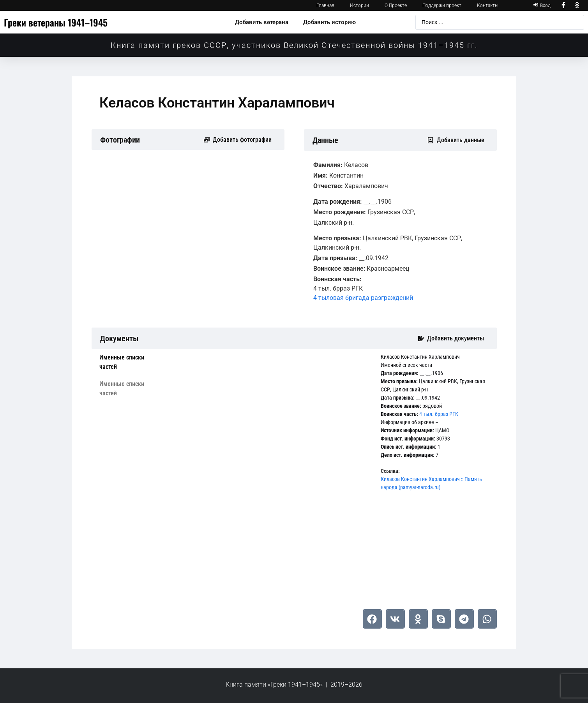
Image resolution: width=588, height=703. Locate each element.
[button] (372, 619)
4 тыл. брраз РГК (439, 414)
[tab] (131, 362)
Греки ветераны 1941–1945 (56, 22)
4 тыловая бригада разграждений (363, 298)
